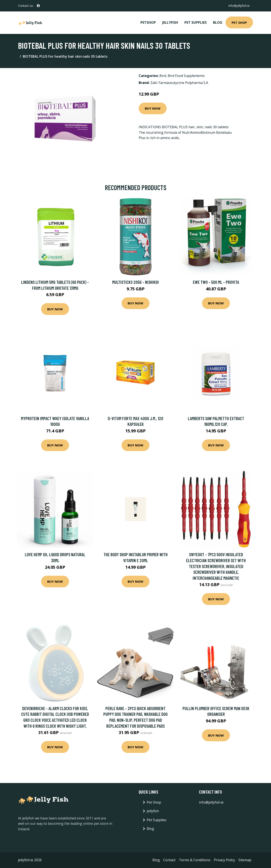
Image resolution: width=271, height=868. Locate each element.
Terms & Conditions (195, 860)
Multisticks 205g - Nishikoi (135, 282)
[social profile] (38, 6)
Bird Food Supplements (186, 76)
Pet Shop (239, 22)
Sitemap (245, 860)
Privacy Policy (224, 860)
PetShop (148, 22)
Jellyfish (170, 22)
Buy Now (153, 108)
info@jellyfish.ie (239, 6)
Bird (163, 76)
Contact (169, 860)
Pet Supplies (196, 22)
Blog (218, 22)
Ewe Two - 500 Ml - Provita (216, 282)
